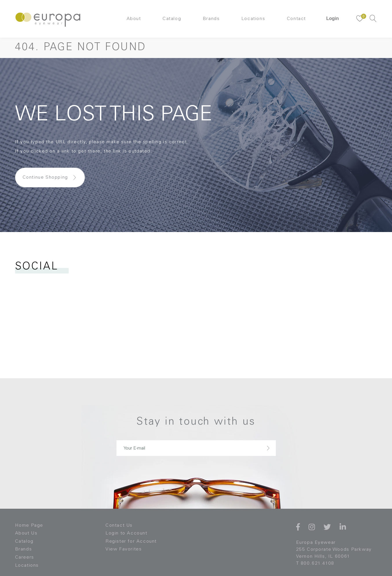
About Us (26, 533)
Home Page (29, 526)
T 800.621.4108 (315, 564)
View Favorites (124, 549)
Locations (253, 19)
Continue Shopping (45, 177)
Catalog (172, 19)
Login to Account (126, 533)
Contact (296, 19)
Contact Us (119, 526)
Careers (25, 557)
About (134, 19)
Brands (211, 19)
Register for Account (131, 541)
